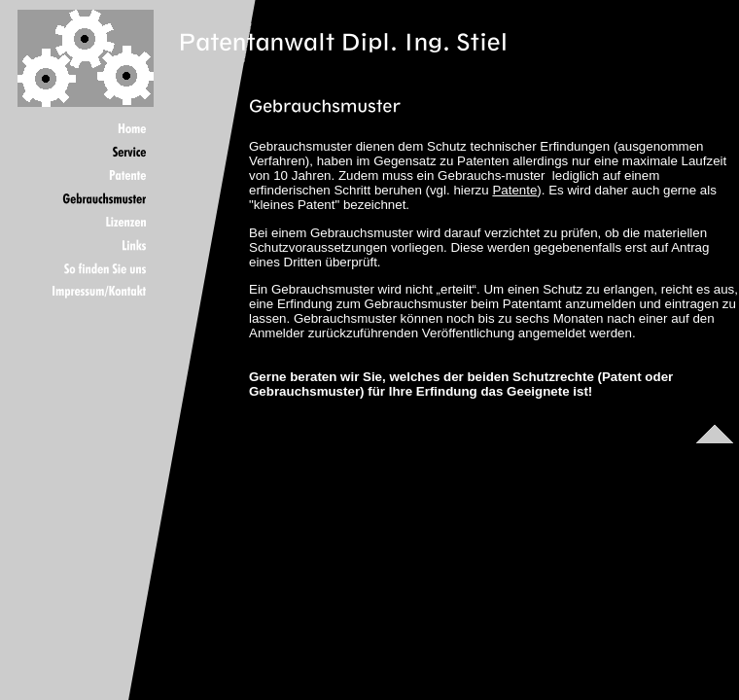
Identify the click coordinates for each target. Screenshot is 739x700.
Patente (514, 190)
